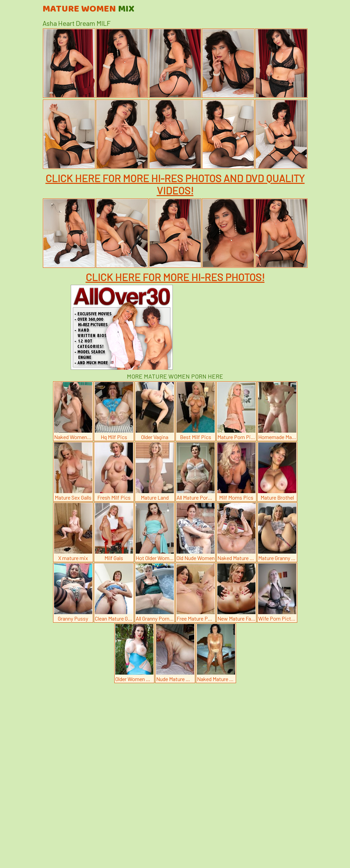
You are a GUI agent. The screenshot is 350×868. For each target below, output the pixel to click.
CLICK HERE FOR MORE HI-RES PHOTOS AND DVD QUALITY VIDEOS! (175, 184)
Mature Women (88, 9)
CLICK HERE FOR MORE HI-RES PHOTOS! (175, 277)
